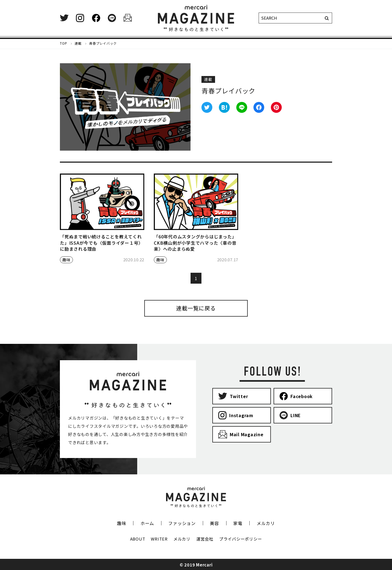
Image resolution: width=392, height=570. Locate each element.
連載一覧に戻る (196, 308)
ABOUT (138, 539)
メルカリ (266, 523)
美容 (215, 523)
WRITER (159, 539)
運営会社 (205, 539)
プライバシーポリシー (241, 539)
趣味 (66, 260)
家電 (238, 523)
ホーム (147, 523)
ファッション (182, 523)
